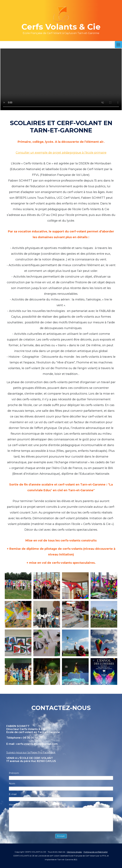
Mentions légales (74, 852)
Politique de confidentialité (96, 852)
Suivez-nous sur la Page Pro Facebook (31, 753)
